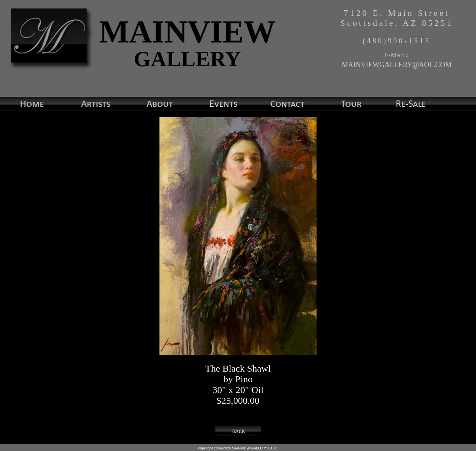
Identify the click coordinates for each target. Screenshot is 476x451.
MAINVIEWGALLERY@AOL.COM (396, 65)
